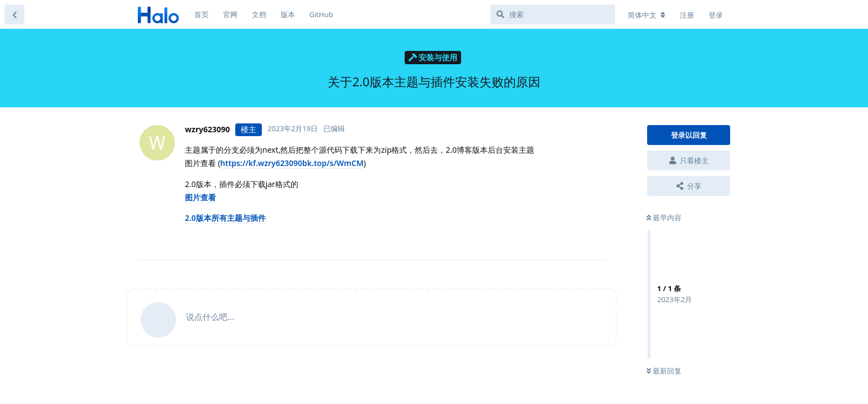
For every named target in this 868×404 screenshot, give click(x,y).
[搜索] (553, 14)
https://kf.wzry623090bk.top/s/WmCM (292, 163)
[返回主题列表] (14, 14)
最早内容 (664, 217)
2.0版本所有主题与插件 (225, 218)
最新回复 (664, 371)
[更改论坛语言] (647, 15)
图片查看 (200, 197)
